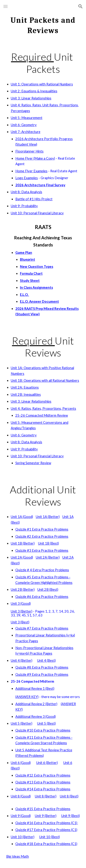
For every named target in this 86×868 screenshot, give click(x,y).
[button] (6, 6)
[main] (43, 24)
